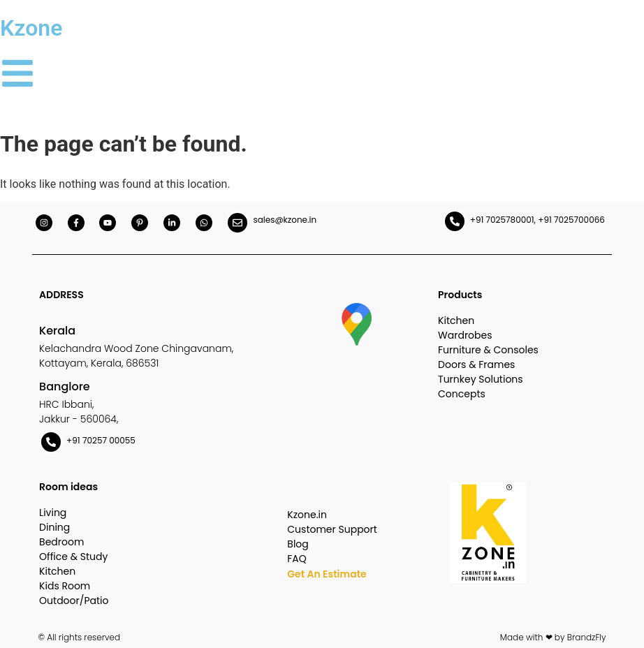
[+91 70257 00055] (51, 442)
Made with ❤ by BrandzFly (553, 637)
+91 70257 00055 (101, 440)
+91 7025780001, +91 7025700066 (537, 220)
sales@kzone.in (285, 220)
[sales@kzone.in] (237, 223)
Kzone (31, 28)
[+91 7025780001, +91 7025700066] (455, 221)
